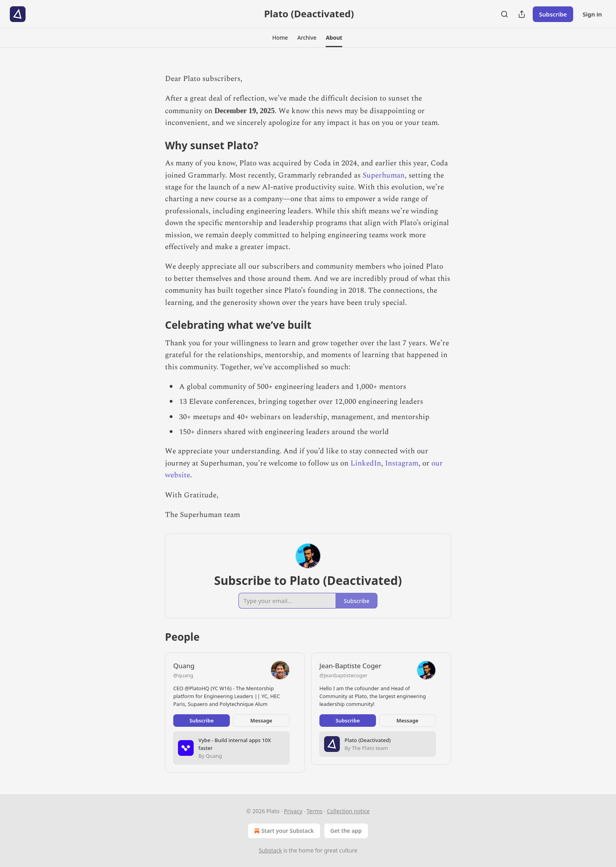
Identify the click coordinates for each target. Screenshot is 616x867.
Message (261, 720)
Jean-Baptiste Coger (350, 666)
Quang (184, 666)
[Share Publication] (522, 14)
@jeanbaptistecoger (343, 675)
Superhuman (384, 175)
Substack (270, 850)
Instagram (402, 463)
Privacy (293, 811)
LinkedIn (366, 463)
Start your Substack (283, 831)
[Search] (504, 14)
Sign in (592, 14)
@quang (183, 675)
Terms (314, 811)
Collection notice (348, 811)
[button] (280, 38)
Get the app (346, 831)
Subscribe (553, 14)
